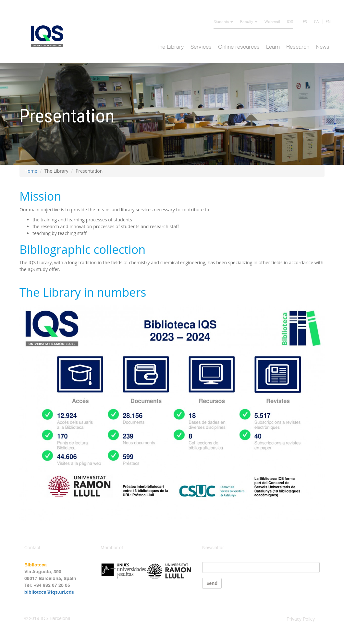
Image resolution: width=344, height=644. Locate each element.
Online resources (239, 47)
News (323, 47)
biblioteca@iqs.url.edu (49, 592)
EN (328, 22)
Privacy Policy (301, 619)
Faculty (249, 22)
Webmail (272, 22)
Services (201, 47)
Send (212, 583)
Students (223, 22)
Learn (273, 47)
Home (31, 171)
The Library (170, 47)
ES (305, 22)
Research (298, 47)
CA (316, 22)
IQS (290, 22)
